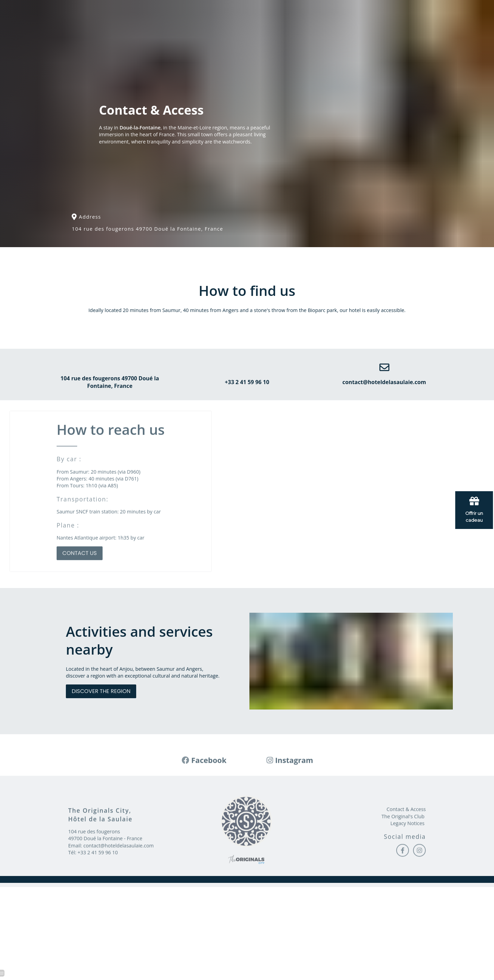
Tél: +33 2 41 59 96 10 (93, 884)
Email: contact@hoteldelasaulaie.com (111, 877)
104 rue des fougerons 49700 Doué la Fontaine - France (105, 866)
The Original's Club (403, 847)
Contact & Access (406, 840)
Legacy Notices (407, 854)
